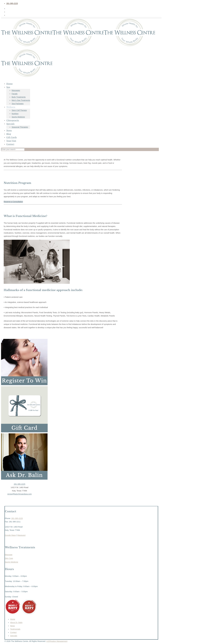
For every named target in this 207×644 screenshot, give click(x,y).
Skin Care (9, 558)
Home (13, 619)
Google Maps (10, 535)
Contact (13, 632)
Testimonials (15, 629)
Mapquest (21, 535)
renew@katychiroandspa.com (19, 494)
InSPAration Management (57, 641)
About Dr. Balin (16, 623)
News (12, 626)
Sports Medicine (11, 562)
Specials (14, 636)
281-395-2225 (12, 3)
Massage (9, 555)
